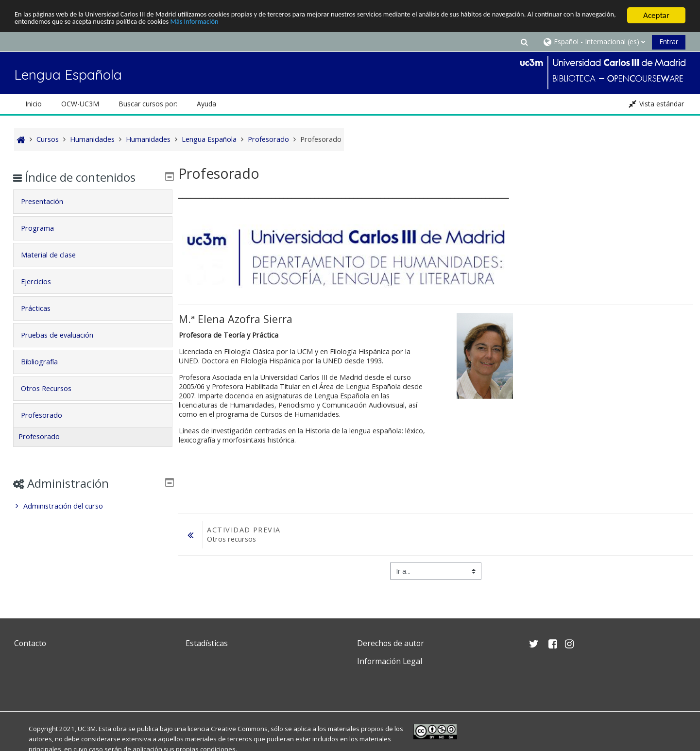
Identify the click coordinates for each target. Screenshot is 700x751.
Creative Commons (239, 729)
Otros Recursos (53, 388)
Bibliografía (47, 362)
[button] (524, 42)
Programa (45, 228)
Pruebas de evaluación (64, 335)
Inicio (34, 104)
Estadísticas (207, 643)
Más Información (332, 24)
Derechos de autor (391, 643)
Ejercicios (43, 282)
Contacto (30, 643)
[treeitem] (93, 506)
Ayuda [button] (206, 104)
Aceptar (656, 15)
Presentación (49, 201)
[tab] (93, 202)
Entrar (669, 42)
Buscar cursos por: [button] (148, 104)
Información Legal (390, 661)
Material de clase (56, 255)
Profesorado (49, 415)
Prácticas (43, 308)
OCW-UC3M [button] (80, 104)
